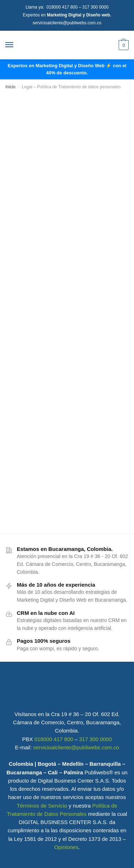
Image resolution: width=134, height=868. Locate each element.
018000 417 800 (63, 7)
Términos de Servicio (42, 806)
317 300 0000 (95, 7)
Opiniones (66, 847)
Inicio (10, 87)
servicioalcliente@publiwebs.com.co (67, 23)
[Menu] (16, 45)
